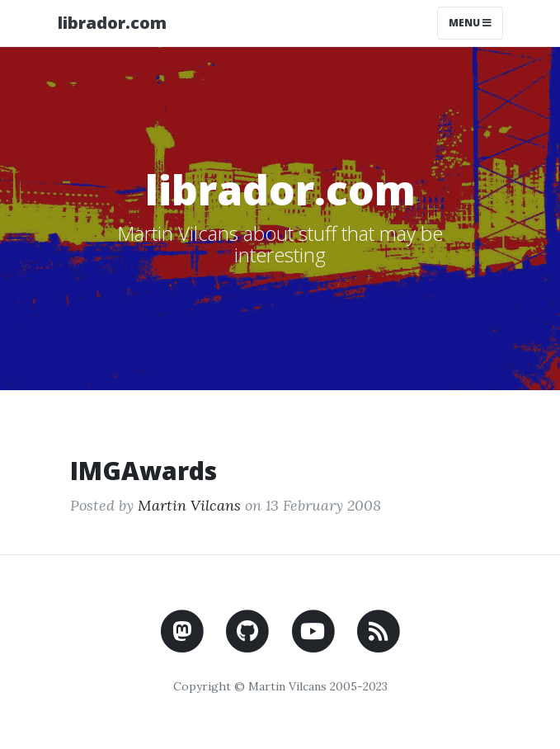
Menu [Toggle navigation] (470, 23)
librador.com (112, 23)
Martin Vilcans (189, 505)
